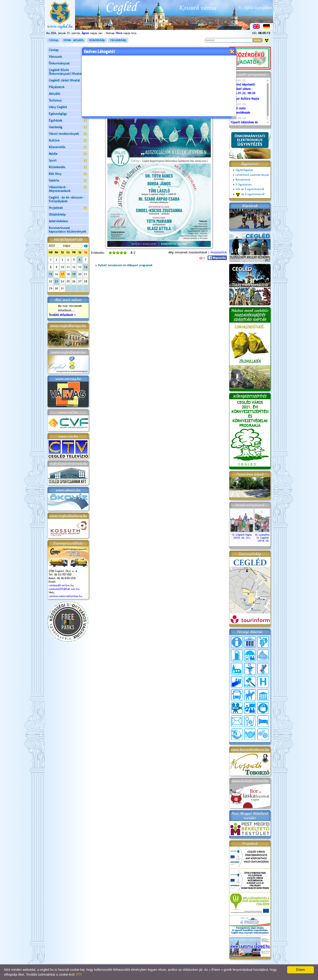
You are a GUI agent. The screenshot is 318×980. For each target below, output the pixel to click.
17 (62, 274)
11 (68, 267)
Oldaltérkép (97, 40)
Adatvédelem (58, 221)
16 (56, 274)
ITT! (79, 974)
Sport (68, 161)
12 (74, 267)
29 (51, 288)
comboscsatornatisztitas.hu (65, 596)
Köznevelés (68, 147)
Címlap (53, 40)
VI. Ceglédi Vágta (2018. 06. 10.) (242, 535)
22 (51, 281)
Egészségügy (68, 114)
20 (80, 274)
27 (80, 281)
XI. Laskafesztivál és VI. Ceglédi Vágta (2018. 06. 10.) (266, 536)
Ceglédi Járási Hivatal (64, 80)
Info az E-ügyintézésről (250, 189)
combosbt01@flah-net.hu (64, 589)
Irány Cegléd (58, 107)
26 (74, 281)
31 (62, 288)
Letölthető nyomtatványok (252, 175)
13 (80, 267)
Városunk (68, 57)
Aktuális (68, 94)
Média (68, 154)
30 (56, 288)
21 (86, 274)
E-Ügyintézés (244, 185)
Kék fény (68, 174)
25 (68, 281)
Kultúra (68, 141)
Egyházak (68, 121)
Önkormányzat (68, 64)
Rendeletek (243, 180)
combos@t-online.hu (61, 585)
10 (62, 267)
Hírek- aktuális (74, 40)
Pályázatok (57, 87)
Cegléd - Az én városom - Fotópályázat (67, 199)
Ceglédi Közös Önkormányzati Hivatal (68, 72)
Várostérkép (118, 40)
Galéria (68, 181)
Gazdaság (68, 127)
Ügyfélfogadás (244, 170)
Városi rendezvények (68, 134)
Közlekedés (68, 167)
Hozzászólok (219, 252)
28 (86, 281)
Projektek (68, 208)
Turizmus (68, 101)
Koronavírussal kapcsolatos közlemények (67, 230)
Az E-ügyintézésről (250, 194)
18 (68, 274)
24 (62, 281)
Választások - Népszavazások (68, 189)
